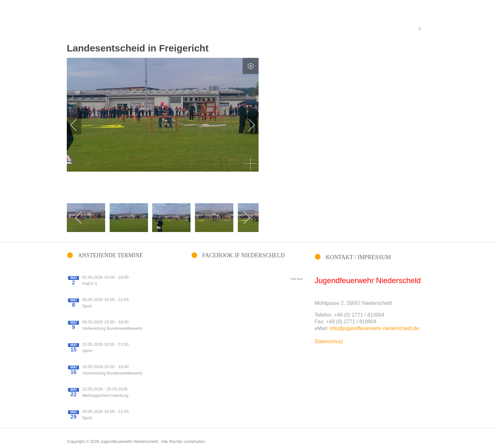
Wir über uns (302, 17)
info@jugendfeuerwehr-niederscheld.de (374, 328)
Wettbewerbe (341, 17)
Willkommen (227, 17)
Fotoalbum (264, 17)
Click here (297, 279)
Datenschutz (329, 341)
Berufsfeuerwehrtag (386, 17)
